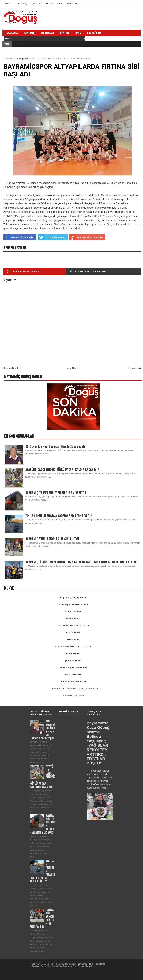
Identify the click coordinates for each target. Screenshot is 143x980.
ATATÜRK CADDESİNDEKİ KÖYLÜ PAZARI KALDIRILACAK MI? (62, 470)
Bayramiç (23, 3)
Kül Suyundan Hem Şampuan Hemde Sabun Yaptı (55, 446)
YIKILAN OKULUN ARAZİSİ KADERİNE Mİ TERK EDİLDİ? (59, 516)
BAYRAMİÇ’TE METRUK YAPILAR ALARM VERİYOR (56, 493)
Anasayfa (9, 3)
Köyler (49, 3)
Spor (60, 3)
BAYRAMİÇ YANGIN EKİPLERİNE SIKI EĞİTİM (52, 539)
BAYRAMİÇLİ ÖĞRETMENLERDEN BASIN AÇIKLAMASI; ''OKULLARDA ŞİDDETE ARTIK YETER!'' (82, 562)
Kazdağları (72, 3)
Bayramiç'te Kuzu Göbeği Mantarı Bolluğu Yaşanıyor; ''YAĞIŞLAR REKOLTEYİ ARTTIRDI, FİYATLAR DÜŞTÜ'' (98, 743)
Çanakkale (37, 3)
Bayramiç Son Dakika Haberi (77, 966)
